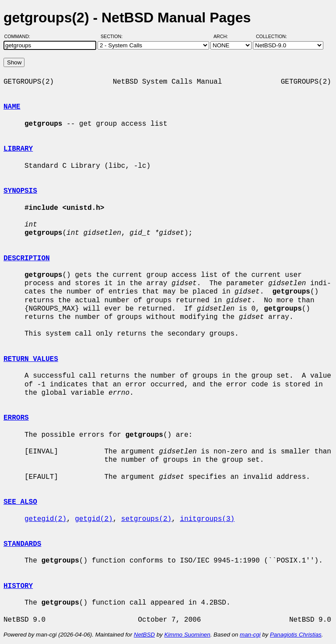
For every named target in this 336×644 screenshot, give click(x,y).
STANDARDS (22, 544)
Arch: (225, 36)
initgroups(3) (207, 519)
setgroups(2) (146, 519)
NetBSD (144, 635)
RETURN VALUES (31, 359)
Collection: (271, 36)
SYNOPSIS (20, 191)
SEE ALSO (20, 502)
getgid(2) (94, 519)
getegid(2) (45, 519)
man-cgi (250, 635)
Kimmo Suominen (187, 635)
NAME (12, 107)
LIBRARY (18, 149)
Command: (20, 36)
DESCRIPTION (27, 258)
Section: (114, 36)
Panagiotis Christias (296, 635)
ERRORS (16, 418)
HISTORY (18, 586)
